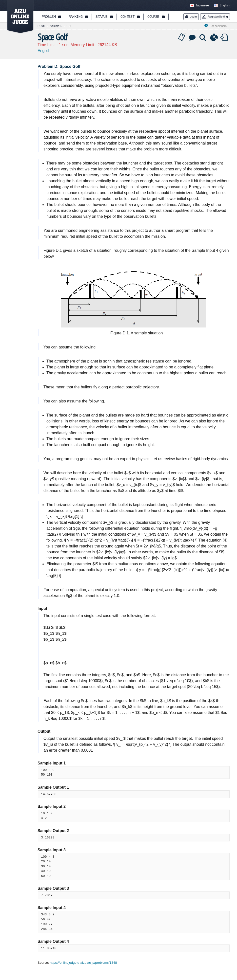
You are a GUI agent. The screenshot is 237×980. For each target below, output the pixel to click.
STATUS (101, 17)
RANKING (76, 17)
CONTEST (127, 17)
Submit (225, 37)
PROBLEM (49, 17)
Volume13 (56, 26)
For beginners (220, 26)
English (225, 5)
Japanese (202, 5)
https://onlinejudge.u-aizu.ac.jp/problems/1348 (83, 963)
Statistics (214, 37)
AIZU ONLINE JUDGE (18, 17)
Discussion (193, 37)
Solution (203, 37)
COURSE (153, 17)
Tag (182, 37)
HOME (42, 26)
